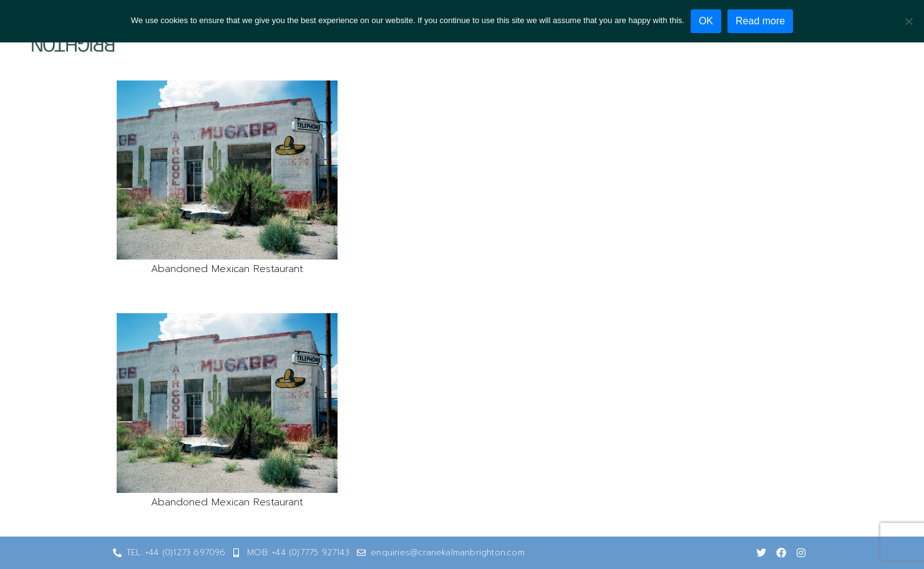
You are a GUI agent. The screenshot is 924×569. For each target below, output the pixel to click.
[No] (908, 21)
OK (706, 21)
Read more (760, 21)
